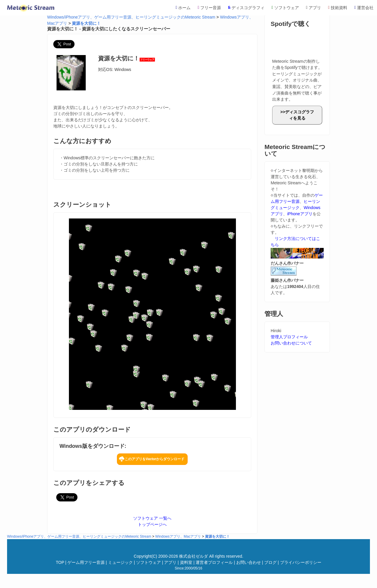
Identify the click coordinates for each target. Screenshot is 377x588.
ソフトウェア (285, 8)
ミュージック (120, 562)
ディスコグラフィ (246, 8)
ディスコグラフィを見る (300, 115)
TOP (60, 562)
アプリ (314, 8)
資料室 (186, 562)
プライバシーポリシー (301, 562)
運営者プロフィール (214, 562)
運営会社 (364, 8)
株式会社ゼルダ (194, 556)
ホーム (183, 8)
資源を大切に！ (86, 23)
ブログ (270, 562)
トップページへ (152, 524)
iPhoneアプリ (300, 214)
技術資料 (338, 8)
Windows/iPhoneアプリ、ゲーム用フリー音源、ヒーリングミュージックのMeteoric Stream (131, 17)
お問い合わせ (249, 562)
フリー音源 (209, 8)
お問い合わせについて (291, 343)
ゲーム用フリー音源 (86, 562)
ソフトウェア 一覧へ (152, 518)
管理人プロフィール (289, 337)
